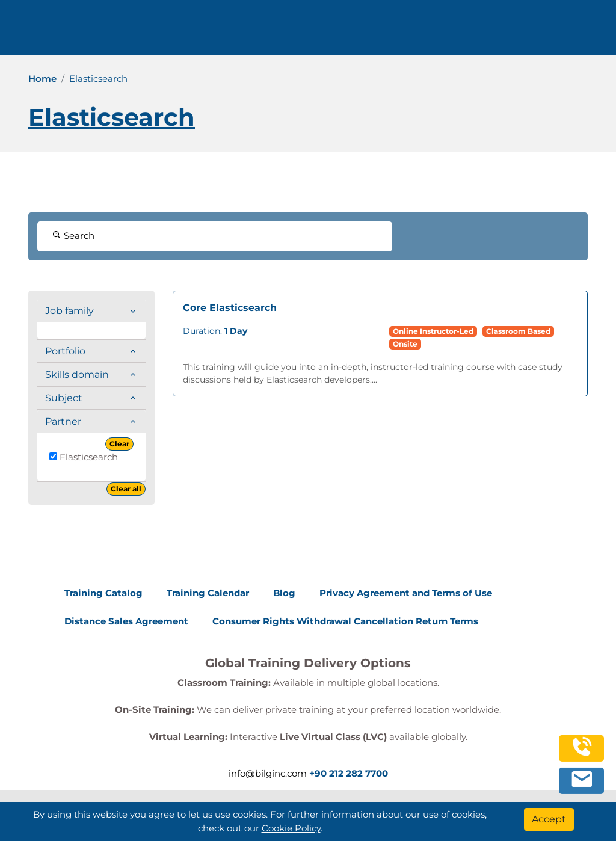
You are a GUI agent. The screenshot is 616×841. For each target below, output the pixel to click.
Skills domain (77, 374)
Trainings (177, 32)
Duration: (215, 331)
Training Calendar (208, 593)
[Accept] (549, 819)
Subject (64, 398)
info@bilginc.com (268, 773)
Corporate (242, 32)
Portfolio (65, 351)
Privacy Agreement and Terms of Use (406, 593)
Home (42, 79)
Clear (119, 444)
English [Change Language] (430, 32)
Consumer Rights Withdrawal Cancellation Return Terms (345, 621)
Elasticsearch (84, 457)
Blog (284, 593)
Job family (69, 311)
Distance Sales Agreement (126, 621)
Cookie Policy (291, 828)
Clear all (126, 489)
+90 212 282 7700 (349, 773)
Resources (310, 32)
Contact (368, 32)
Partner (63, 421)
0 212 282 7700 (519, 32)
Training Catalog (103, 593)
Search (73, 236)
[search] (588, 32)
